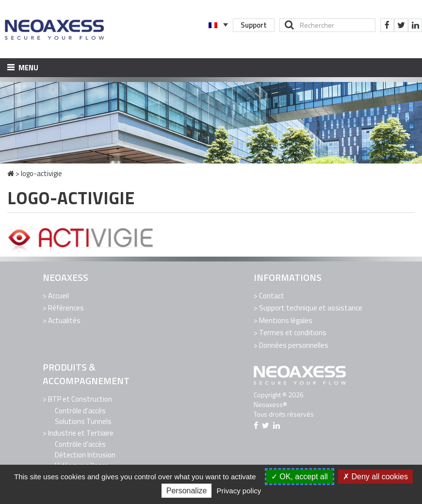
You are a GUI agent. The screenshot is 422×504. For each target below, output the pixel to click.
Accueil (58, 296)
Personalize (187, 491)
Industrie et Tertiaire (81, 433)
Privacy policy (239, 491)
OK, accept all (300, 477)
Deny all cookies (375, 477)
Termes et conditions (293, 333)
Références (66, 308)
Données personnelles (294, 345)
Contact (272, 296)
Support (254, 25)
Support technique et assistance (311, 308)
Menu (23, 68)
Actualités (64, 320)
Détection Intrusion (85, 455)
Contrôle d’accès (80, 411)
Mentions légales (286, 320)
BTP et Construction (80, 399)
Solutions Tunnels (83, 421)
